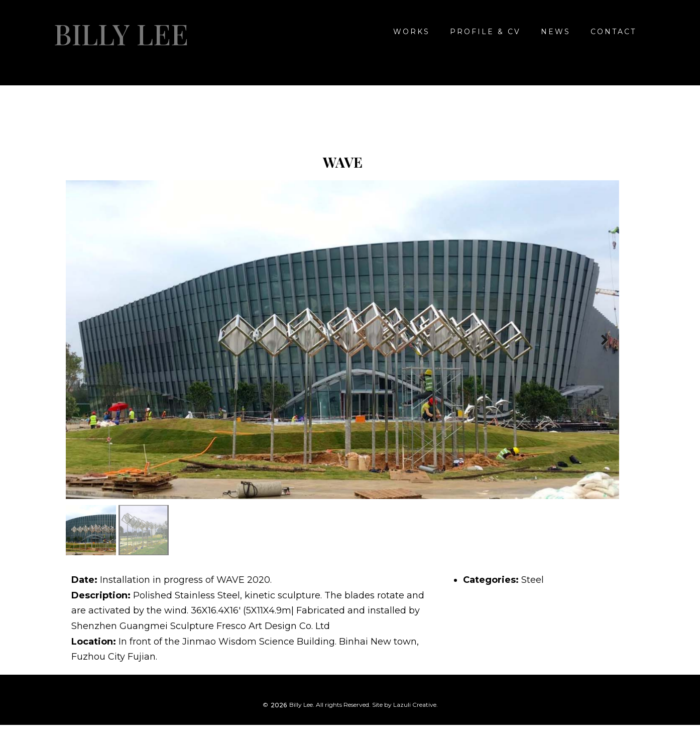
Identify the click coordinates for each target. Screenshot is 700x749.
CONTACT (613, 32)
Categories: (491, 581)
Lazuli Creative (415, 706)
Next (604, 341)
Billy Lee (121, 34)
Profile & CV (485, 32)
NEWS (556, 32)
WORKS (412, 32)
